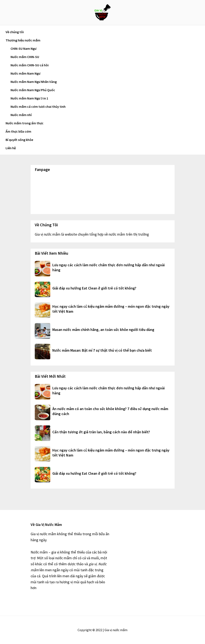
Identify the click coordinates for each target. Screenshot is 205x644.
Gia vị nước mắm (103, 12)
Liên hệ (11, 148)
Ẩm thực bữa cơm (18, 131)
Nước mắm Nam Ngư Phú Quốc (33, 90)
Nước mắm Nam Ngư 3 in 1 (29, 98)
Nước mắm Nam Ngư (25, 73)
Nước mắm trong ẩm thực (25, 123)
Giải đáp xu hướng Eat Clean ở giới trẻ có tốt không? (94, 288)
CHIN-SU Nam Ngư (23, 48)
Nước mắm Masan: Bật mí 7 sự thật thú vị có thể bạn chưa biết (102, 350)
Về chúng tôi (15, 32)
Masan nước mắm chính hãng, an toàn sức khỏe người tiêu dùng (103, 330)
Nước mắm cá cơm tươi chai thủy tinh (38, 107)
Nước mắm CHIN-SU (25, 57)
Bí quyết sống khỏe (19, 140)
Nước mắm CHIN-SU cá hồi (30, 65)
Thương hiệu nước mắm (23, 40)
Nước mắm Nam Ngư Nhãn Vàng (34, 82)
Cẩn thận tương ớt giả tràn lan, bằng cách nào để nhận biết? (101, 432)
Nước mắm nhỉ (21, 115)
